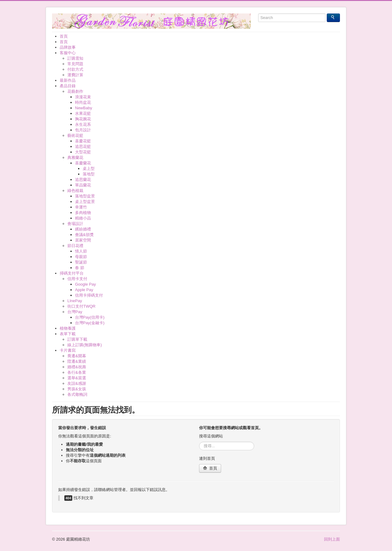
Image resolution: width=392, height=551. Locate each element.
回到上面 (332, 539)
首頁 (210, 468)
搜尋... (199, 442)
